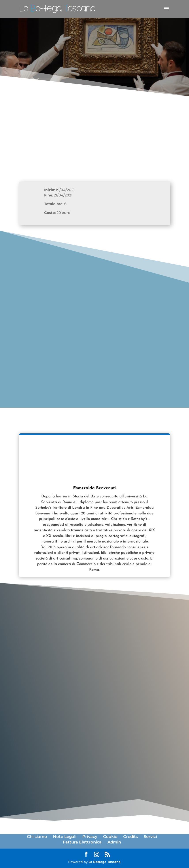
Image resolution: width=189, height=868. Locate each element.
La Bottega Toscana (105, 862)
